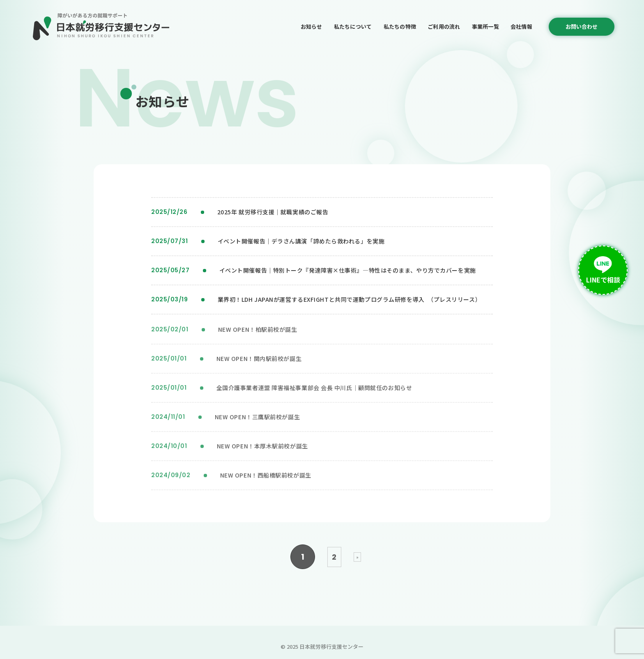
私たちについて (353, 26)
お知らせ (312, 26)
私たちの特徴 (400, 26)
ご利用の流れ (444, 26)
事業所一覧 (485, 26)
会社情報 (521, 26)
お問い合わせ (582, 26)
